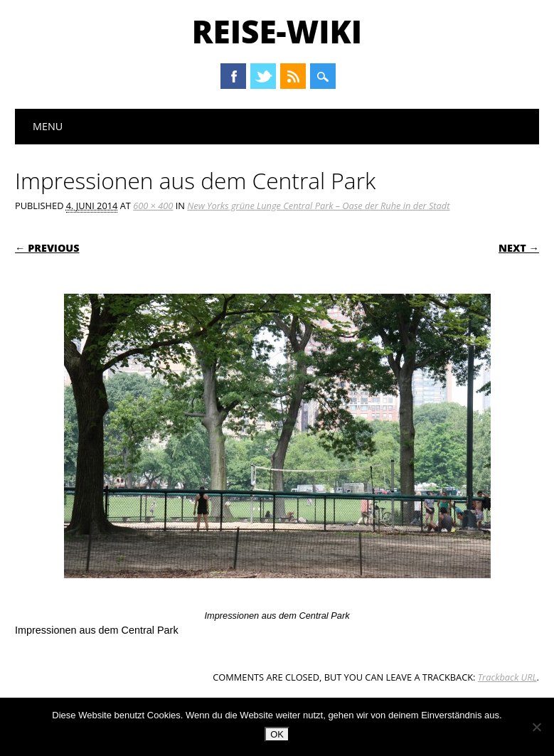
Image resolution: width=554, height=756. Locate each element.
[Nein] (536, 727)
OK (277, 734)
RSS (293, 76)
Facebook (233, 76)
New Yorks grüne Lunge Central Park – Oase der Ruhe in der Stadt (318, 206)
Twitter (263, 76)
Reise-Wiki (277, 31)
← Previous (47, 248)
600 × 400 (153, 206)
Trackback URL (507, 677)
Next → (519, 248)
